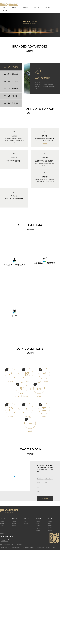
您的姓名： (39, 478)
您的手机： (48, 478)
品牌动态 (26, 522)
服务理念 (14, 522)
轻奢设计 (14, 7)
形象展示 (50, 524)
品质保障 (14, 526)
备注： (38, 492)
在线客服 (4, 540)
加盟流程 (38, 528)
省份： (38, 483)
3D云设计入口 (3, 526)
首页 (4, 7)
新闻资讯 (36, 7)
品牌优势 (38, 522)
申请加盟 (45, 499)
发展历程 (50, 526)
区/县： (39, 487)
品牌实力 (50, 528)
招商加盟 (47, 7)
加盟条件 (38, 526)
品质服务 (25, 7)
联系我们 (50, 530)
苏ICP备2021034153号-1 (50, 547)
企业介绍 (50, 522)
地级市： (47, 483)
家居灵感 (26, 524)
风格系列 (2, 522)
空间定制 (2, 524)
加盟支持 (38, 524)
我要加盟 (38, 530)
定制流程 (14, 524)
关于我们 (5, 10)
